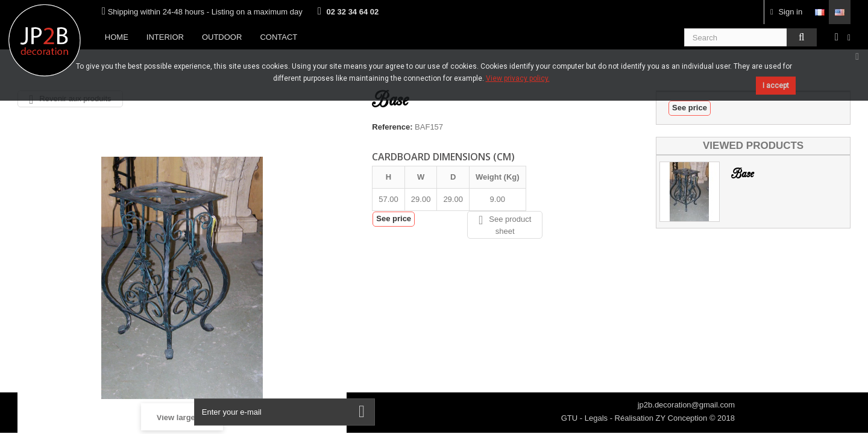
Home (117, 37)
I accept (776, 86)
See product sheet (505, 225)
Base (742, 174)
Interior (165, 37)
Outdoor (222, 37)
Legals (597, 418)
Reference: (392, 127)
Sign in (786, 12)
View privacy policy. (518, 78)
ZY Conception (683, 418)
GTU (571, 418)
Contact (278, 37)
